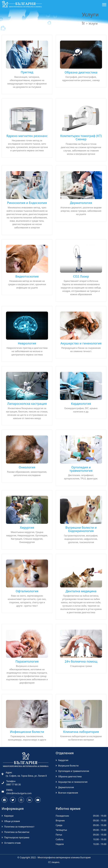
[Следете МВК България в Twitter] (13, 800)
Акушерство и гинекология (72, 782)
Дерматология (65, 787)
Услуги (93, 24)
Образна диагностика (69, 776)
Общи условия (11, 821)
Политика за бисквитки (16, 832)
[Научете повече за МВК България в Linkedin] (30, 800)
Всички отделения (67, 793)
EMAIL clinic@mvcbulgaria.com (17, 792)
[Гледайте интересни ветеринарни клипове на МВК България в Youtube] (38, 800)
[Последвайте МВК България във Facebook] (4, 800)
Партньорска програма (15, 837)
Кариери (8, 816)
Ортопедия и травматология (72, 771)
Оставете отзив (11, 843)
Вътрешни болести (67, 766)
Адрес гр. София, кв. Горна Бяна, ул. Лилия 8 (24, 774)
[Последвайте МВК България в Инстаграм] (21, 800)
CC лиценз (54, 862)
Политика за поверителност (18, 827)
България (85, 857)
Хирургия (62, 760)
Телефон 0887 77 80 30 (11, 783)
